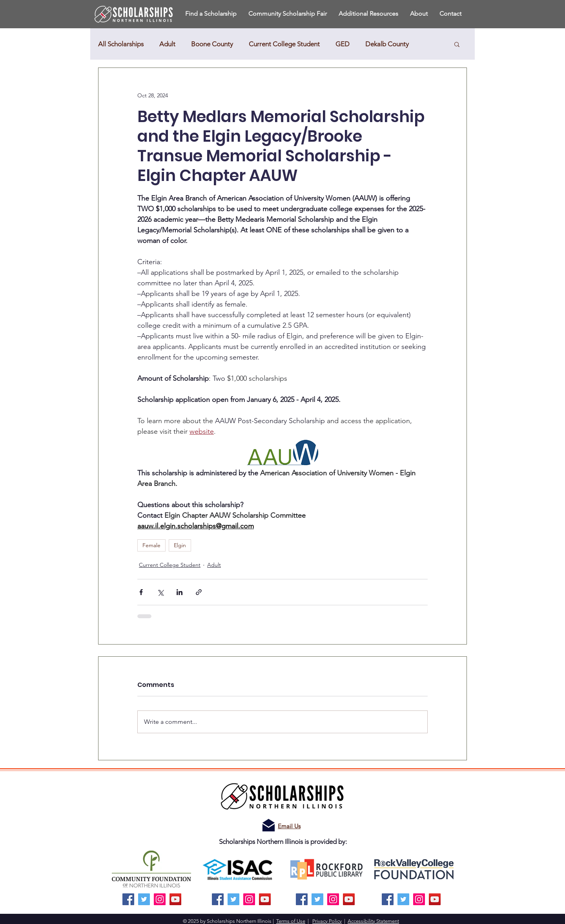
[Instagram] (160, 899)
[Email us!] (269, 825)
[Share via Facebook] (141, 592)
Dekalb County (387, 44)
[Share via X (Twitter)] (160, 592)
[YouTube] (175, 899)
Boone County (212, 44)
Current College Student (284, 44)
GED (343, 44)
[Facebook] (128, 899)
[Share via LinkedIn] (180, 592)
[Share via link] (199, 592)
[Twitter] (144, 899)
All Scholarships (121, 44)
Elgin (180, 545)
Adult (167, 44)
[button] (419, 14)
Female (151, 545)
